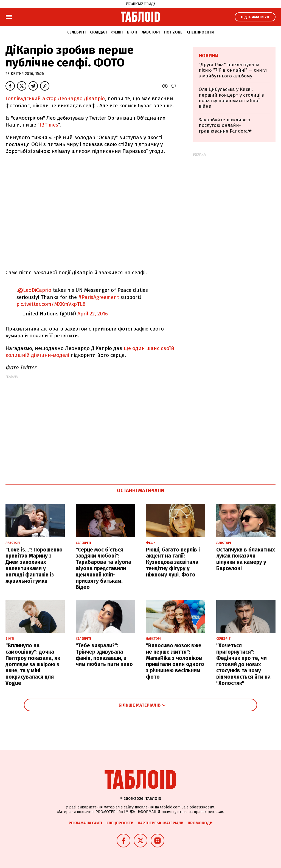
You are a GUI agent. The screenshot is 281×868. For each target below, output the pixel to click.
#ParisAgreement (99, 297)
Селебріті (76, 32)
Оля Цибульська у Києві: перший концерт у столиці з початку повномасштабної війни (231, 98)
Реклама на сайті (85, 823)
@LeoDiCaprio (35, 290)
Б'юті (132, 32)
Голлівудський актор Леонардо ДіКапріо (55, 98)
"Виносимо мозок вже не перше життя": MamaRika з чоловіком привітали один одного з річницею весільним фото (175, 661)
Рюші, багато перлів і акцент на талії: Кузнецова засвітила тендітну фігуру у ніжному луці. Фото (173, 562)
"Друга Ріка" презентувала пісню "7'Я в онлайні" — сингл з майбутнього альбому (233, 70)
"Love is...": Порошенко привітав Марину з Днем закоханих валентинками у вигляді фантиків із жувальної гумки (34, 565)
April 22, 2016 (93, 314)
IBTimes (49, 125)
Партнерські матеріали (161, 823)
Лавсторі (151, 32)
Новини (209, 56)
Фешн (117, 32)
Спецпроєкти (200, 32)
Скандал (98, 32)
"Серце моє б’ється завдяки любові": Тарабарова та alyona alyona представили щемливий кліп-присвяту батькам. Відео (103, 569)
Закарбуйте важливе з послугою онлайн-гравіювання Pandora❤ (225, 125)
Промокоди (200, 823)
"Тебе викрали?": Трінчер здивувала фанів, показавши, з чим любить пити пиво (104, 655)
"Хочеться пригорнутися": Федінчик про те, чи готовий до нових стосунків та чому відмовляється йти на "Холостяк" (243, 664)
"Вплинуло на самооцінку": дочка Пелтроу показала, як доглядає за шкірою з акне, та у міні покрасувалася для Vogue (33, 664)
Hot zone (173, 32)
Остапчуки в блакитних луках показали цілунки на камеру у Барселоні (246, 559)
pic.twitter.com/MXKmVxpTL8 (51, 304)
